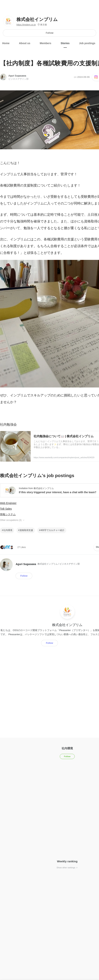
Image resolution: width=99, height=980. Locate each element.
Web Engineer (8, 503)
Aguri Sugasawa (17, 76)
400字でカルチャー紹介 (52, 530)
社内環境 (8, 530)
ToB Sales (6, 509)
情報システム (8, 514)
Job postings (87, 43)
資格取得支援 (26, 530)
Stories (65, 43)
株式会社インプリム (37, 19)
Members (45, 43)
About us (25, 43)
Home (6, 43)
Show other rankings (67, 868)
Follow (50, 33)
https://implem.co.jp (26, 25)
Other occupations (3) (12, 520)
